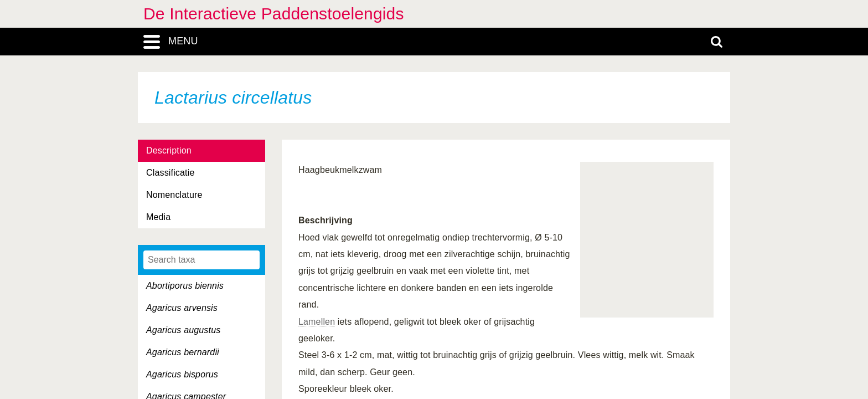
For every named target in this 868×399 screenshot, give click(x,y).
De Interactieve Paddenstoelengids (274, 14)
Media (158, 217)
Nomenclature (174, 195)
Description (169, 150)
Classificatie (170, 173)
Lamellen (317, 322)
